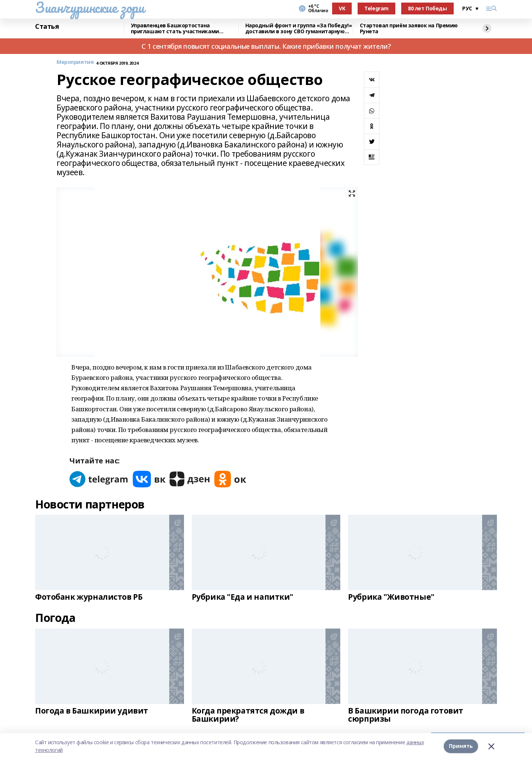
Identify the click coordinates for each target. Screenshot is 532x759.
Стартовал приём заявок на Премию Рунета (409, 29)
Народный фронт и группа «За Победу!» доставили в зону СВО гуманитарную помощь (299, 29)
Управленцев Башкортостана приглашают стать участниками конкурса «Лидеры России (175, 29)
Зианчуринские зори (90, 7)
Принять (461, 746)
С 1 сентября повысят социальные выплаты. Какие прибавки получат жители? (266, 46)
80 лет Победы (427, 8)
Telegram (376, 8)
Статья (47, 27)
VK (342, 8)
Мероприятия (75, 62)
